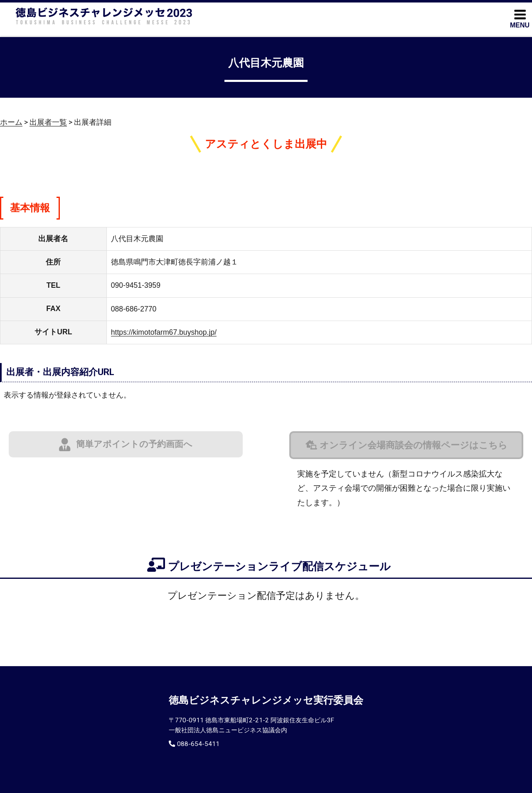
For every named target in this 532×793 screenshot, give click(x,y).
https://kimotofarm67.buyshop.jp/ (164, 332)
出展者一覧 (48, 122)
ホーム (11, 122)
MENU (520, 18)
